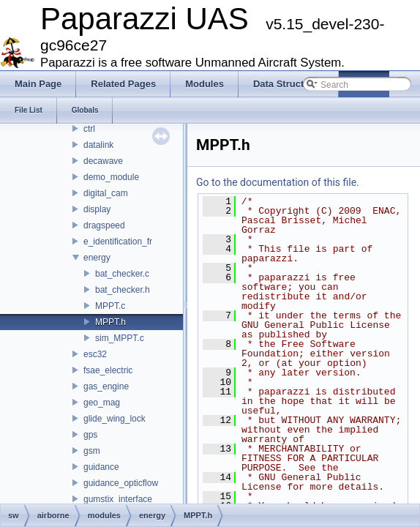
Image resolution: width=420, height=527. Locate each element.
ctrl (89, 129)
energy (97, 258)
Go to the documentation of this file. (278, 182)
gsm (92, 451)
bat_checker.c (122, 274)
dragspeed (104, 225)
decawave (103, 161)
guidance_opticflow (121, 483)
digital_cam (106, 193)
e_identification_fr (118, 242)
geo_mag (102, 403)
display (97, 209)
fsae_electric (108, 370)
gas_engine (106, 386)
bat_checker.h (123, 290)
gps (90, 435)
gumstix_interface (118, 499)
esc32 (95, 354)
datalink (98, 145)
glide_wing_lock (115, 419)
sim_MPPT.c (120, 338)
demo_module (111, 177)
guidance (101, 467)
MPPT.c (110, 306)
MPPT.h (110, 322)
